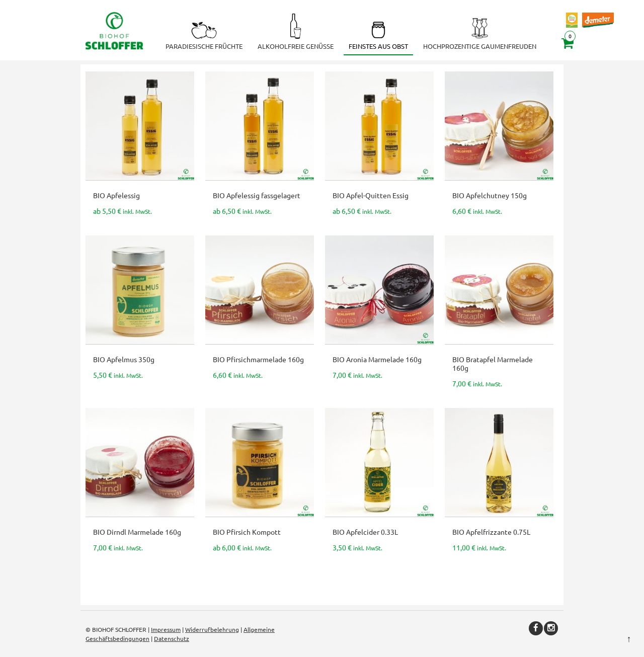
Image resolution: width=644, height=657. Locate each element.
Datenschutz (172, 638)
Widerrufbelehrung (212, 629)
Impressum (166, 629)
